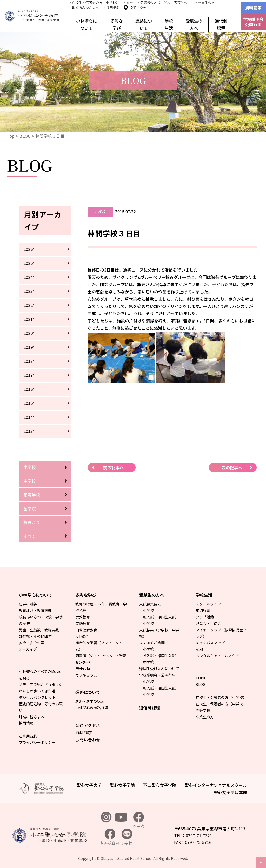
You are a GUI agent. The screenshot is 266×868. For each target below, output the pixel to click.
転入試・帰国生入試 (159, 617)
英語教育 (83, 623)
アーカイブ (28, 649)
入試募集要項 (150, 604)
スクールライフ (208, 604)
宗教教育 (83, 617)
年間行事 (203, 610)
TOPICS (202, 678)
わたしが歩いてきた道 (37, 691)
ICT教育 (82, 636)
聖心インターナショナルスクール (216, 785)
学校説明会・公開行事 (157, 675)
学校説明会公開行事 (253, 22)
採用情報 (26, 723)
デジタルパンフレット (37, 697)
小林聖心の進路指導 (92, 708)
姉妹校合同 (110, 837)
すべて (29, 536)
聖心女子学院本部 (230, 792)
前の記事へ (114, 467)
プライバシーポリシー (37, 742)
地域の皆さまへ (32, 717)
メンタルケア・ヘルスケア (217, 656)
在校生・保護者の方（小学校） (221, 697)
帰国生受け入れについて (159, 669)
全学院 (30, 508)
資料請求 (253, 8)
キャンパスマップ (210, 643)
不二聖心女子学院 (160, 785)
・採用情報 (111, 8)
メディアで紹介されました (41, 684)
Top (11, 136)
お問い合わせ (88, 740)
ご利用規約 (28, 736)
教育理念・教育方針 (35, 610)
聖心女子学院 (122, 785)
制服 (199, 649)
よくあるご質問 (152, 643)
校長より (32, 522)
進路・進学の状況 (90, 701)
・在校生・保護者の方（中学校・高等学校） (157, 2)
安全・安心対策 (32, 643)
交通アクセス (140, 8)
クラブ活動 (205, 617)
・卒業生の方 (205, 2)
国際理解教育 (86, 630)
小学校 (30, 467)
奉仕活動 (83, 669)
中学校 (30, 481)
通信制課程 (221, 24)
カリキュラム (86, 675)
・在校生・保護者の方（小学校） (94, 2)
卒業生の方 (205, 717)
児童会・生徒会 (208, 623)
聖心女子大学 (89, 785)
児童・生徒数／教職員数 (39, 630)
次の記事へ (232, 467)
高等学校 (32, 495)
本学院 (138, 820)
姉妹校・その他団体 (35, 636)
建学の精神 (28, 604)
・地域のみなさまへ (84, 8)
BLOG (25, 136)
